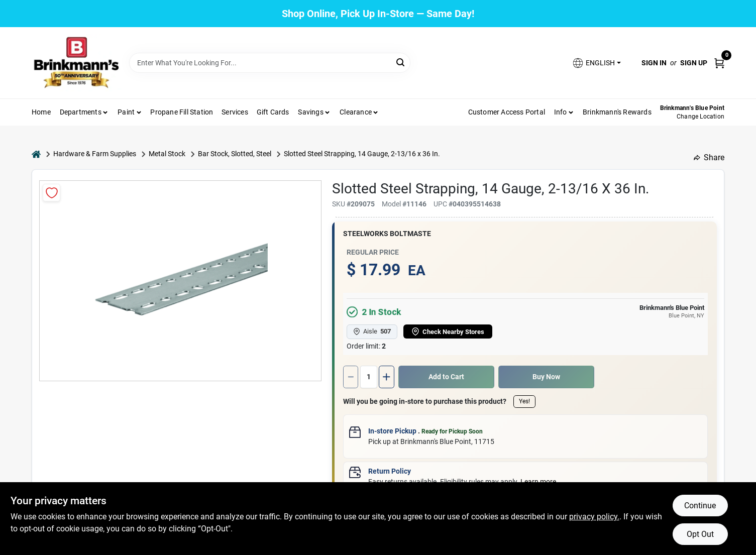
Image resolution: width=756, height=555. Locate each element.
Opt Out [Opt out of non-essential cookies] (700, 534)
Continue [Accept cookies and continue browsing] (700, 506)
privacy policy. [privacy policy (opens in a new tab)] (594, 517)
